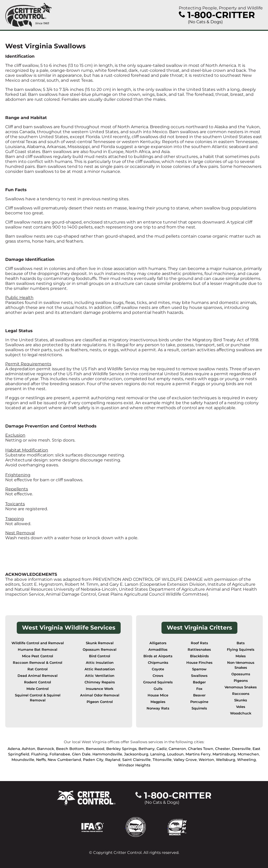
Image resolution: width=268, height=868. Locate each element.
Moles (241, 656)
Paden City (93, 760)
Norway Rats (158, 708)
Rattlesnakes (199, 650)
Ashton (29, 749)
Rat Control (38, 669)
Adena (14, 749)
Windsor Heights (134, 765)
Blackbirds (199, 656)
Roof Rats (199, 643)
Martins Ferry (198, 754)
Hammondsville (107, 754)
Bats (241, 643)
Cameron (177, 749)
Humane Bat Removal (38, 650)
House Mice (158, 695)
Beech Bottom (70, 749)
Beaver (199, 695)
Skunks (241, 700)
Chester (223, 749)
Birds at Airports (158, 656)
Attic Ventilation (100, 676)
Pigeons (241, 681)
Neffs (41, 760)
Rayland (113, 760)
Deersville (241, 749)
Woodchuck (241, 713)
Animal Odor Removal (100, 695)
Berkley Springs (121, 749)
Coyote (158, 669)
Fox (199, 689)
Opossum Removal (100, 650)
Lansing (158, 754)
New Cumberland (64, 760)
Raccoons (241, 694)
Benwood (95, 749)
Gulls (158, 689)
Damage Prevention (27, 426)
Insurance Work (100, 689)
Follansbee (60, 754)
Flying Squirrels (241, 650)
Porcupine (199, 702)
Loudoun (175, 754)
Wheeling (247, 760)
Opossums (241, 674)
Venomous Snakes (241, 687)
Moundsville (23, 760)
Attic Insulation (100, 663)
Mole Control (38, 689)
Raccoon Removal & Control (38, 663)
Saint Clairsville (136, 760)
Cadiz (162, 749)
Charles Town (201, 749)
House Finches (199, 663)
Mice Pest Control (38, 656)
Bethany (147, 749)
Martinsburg (224, 754)
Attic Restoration (100, 669)
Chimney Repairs (100, 682)
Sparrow (199, 669)
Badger (199, 682)
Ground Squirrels (158, 682)
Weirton (206, 760)
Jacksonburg (136, 754)
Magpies (158, 702)
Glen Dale (81, 754)
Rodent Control (38, 682)
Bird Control (100, 656)
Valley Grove (185, 760)
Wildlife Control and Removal (38, 643)
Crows (158, 676)
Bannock (46, 749)
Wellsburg (226, 760)
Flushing (39, 754)
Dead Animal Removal (38, 676)
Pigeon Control (100, 702)
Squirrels (199, 708)
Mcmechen (248, 754)
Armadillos (158, 650)
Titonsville (162, 760)
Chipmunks (158, 663)
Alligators (158, 643)
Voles (241, 707)
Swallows (199, 676)
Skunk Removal (100, 643)
